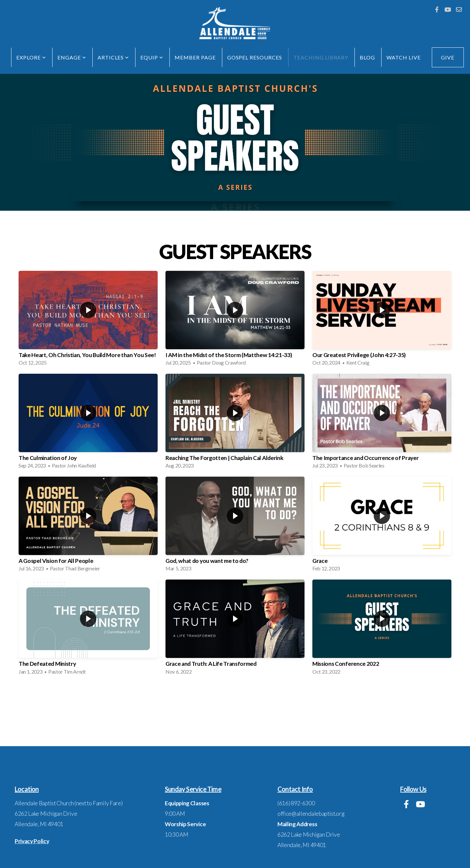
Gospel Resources (255, 57)
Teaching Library (321, 57)
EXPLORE (31, 57)
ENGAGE (72, 57)
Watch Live (404, 57)
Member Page (195, 57)
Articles (113, 57)
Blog (367, 57)
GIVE (448, 57)
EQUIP (152, 57)
